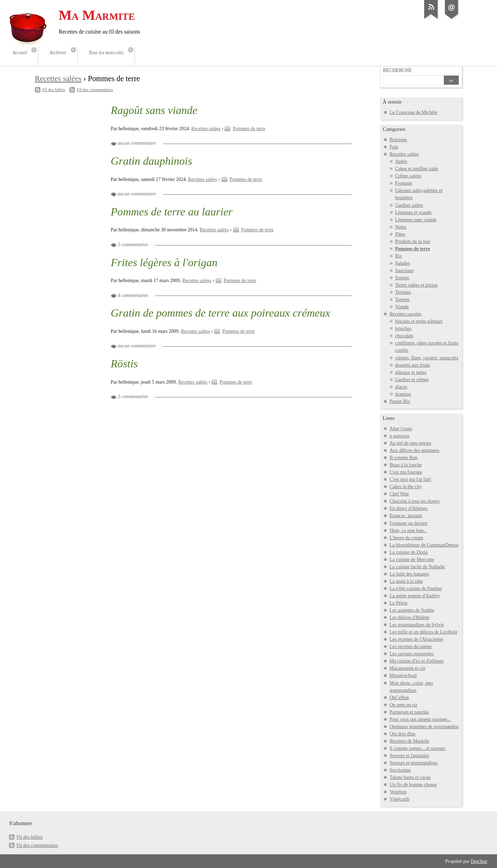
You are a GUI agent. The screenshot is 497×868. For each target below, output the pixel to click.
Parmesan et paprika (409, 712)
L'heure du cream (406, 538)
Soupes (402, 278)
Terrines (403, 292)
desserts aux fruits (413, 365)
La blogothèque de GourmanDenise (424, 545)
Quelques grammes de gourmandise (424, 727)
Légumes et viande (413, 213)
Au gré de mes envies (411, 443)
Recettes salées (58, 79)
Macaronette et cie (408, 668)
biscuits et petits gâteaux (419, 321)
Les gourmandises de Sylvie (417, 625)
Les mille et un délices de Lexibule (423, 632)
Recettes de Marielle (410, 741)
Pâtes (400, 234)
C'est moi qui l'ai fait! (411, 479)
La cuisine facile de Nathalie (417, 567)
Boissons (398, 140)
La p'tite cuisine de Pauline (416, 589)
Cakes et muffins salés (417, 169)
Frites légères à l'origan (164, 262)
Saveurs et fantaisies (409, 756)
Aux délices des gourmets (415, 450)
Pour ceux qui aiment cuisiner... (420, 719)
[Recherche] (413, 81)
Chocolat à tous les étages (415, 501)
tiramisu (403, 394)
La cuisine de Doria (409, 552)
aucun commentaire (137, 143)
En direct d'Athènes (409, 508)
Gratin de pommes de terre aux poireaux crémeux (221, 313)
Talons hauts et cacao (410, 777)
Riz (398, 256)
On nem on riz (404, 705)
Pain (394, 147)
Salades (403, 263)
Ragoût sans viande (154, 110)
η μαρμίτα (399, 436)
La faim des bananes (410, 574)
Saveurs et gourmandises (414, 763)
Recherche (397, 70)
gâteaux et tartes (411, 372)
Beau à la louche (406, 465)
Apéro (401, 161)
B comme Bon (404, 458)
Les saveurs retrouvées (412, 654)
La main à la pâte (406, 581)
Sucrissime (400, 770)
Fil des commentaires (95, 90)
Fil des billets (54, 90)
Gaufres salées (409, 205)
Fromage (404, 183)
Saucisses (405, 271)
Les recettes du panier (411, 647)
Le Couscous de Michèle (414, 112)
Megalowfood (403, 676)
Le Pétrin (399, 603)
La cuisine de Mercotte (412, 560)
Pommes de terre (249, 129)
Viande (402, 307)
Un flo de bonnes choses (413, 785)
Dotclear (479, 861)
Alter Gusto (401, 429)
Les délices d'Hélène (410, 618)
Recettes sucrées (406, 314)
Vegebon (398, 792)
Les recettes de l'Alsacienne (416, 639)
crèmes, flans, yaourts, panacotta (427, 358)
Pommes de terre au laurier (172, 212)
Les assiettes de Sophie (412, 610)
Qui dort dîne (403, 734)
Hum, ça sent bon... (408, 531)
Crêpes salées (408, 176)
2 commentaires (133, 245)
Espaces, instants (406, 516)
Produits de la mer (413, 242)
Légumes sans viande (416, 220)
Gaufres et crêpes (412, 380)
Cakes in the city (406, 487)
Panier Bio (400, 401)
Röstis (124, 364)
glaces (401, 387)
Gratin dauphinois (152, 161)
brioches (403, 329)
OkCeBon (399, 698)
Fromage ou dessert (409, 523)
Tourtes (402, 300)
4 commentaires (133, 295)
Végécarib (400, 799)
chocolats (404, 336)
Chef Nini (399, 494)
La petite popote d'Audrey (415, 596)
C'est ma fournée (406, 472)
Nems (401, 227)
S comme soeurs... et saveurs (418, 748)
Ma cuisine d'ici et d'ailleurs (417, 661)
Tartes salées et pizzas (416, 285)
